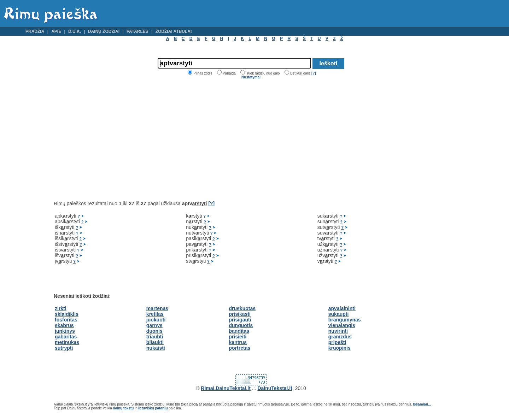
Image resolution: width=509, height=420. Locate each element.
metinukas (67, 342)
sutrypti (64, 348)
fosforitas (66, 320)
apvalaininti (342, 308)
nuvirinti (338, 331)
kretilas (155, 314)
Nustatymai (251, 77)
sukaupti (339, 314)
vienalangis (342, 325)
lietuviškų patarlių (153, 408)
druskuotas (242, 308)
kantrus (238, 342)
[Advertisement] (113, 140)
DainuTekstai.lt (275, 388)
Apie (56, 31)
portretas (240, 348)
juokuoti (156, 320)
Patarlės (138, 31)
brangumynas (345, 320)
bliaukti (155, 342)
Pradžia (35, 31)
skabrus (64, 325)
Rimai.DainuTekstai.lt (226, 388)
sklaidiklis (67, 314)
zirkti (61, 308)
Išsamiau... (422, 404)
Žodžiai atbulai (174, 31)
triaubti (155, 337)
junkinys (65, 331)
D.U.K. (75, 31)
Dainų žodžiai (104, 31)
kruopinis (340, 348)
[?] (314, 73)
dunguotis (241, 325)
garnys (154, 325)
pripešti (337, 342)
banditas (239, 331)
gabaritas (66, 337)
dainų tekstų (124, 408)
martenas (157, 308)
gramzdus (340, 337)
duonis (154, 331)
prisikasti (240, 314)
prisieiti (238, 337)
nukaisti (156, 348)
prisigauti (240, 320)
